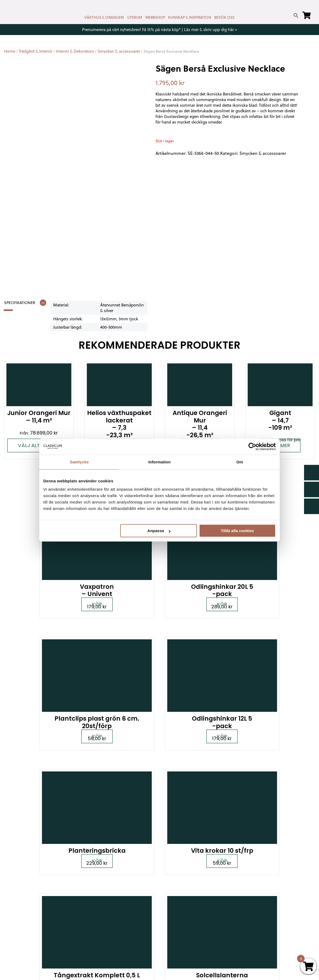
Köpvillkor (173, 901)
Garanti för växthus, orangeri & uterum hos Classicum (271, 881)
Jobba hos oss (256, 907)
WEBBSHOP (155, 17)
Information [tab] (159, 462)
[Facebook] (12, 902)
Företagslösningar (181, 893)
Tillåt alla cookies (237, 531)
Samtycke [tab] (79, 462)
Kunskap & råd (178, 909)
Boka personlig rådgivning (102, 802)
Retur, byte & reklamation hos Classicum (193, 935)
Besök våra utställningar (194, 802)
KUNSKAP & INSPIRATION (190, 17)
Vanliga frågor (178, 917)
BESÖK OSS (224, 17)
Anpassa (159, 531)
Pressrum (250, 922)
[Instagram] (31, 902)
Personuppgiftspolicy (262, 930)
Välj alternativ (39, 446)
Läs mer (280, 446)
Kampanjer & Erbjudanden (267, 915)
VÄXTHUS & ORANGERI (104, 17)
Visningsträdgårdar (260, 891)
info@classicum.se (103, 898)
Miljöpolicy (251, 870)
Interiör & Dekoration (75, 51)
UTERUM (135, 17)
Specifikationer (20, 303)
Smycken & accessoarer (119, 51)
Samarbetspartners (261, 899)
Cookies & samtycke (184, 886)
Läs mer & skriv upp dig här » (211, 30)
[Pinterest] (49, 902)
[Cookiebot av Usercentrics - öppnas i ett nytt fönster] (252, 447)
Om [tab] (240, 462)
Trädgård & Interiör (36, 51)
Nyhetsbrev (175, 878)
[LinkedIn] (12, 918)
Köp (48, 578)
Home (10, 51)
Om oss (171, 925)
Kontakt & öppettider (185, 870)
